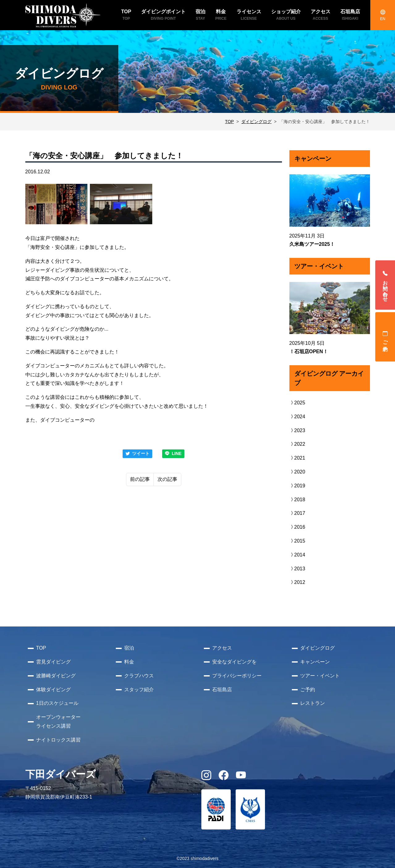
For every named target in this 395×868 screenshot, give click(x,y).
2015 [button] (297, 541)
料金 (129, 662)
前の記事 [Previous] (140, 479)
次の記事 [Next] (167, 479)
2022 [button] (297, 444)
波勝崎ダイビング (56, 676)
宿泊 (129, 648)
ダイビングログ (256, 122)
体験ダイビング (53, 690)
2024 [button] (297, 417)
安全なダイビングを (234, 662)
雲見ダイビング (53, 662)
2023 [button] (297, 430)
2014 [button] (297, 555)
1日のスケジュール (57, 703)
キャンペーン (315, 662)
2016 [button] (297, 527)
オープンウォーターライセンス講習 (58, 721)
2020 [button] (297, 472)
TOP (230, 122)
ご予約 (385, 337)
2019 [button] (297, 486)
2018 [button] (297, 500)
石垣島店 (222, 690)
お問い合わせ (385, 285)
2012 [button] (297, 582)
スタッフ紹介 (139, 690)
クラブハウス (139, 676)
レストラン (313, 703)
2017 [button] (297, 513)
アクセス (222, 648)
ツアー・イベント (320, 676)
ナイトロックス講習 (58, 740)
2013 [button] (297, 569)
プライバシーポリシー (237, 676)
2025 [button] (297, 403)
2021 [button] (297, 458)
